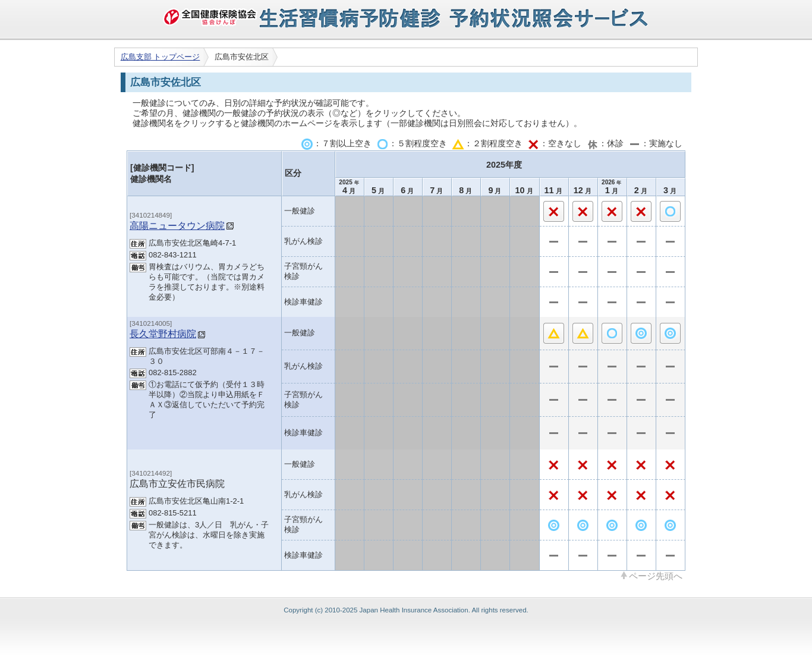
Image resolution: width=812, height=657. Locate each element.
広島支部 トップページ (160, 57)
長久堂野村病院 (163, 334)
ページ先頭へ (656, 576)
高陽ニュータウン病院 (177, 225)
